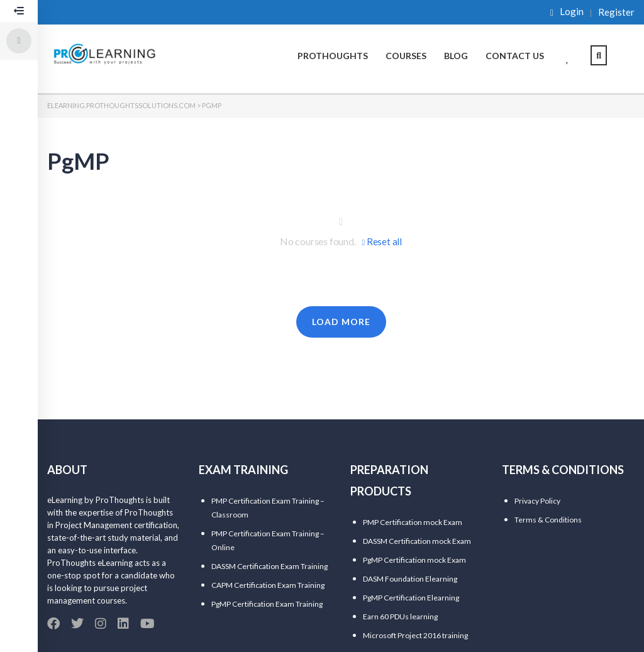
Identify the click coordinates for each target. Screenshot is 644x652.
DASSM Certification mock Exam (417, 541)
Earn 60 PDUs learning (400, 616)
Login (567, 12)
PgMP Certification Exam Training (267, 604)
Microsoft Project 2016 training (415, 635)
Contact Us (515, 56)
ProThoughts (333, 56)
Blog (456, 56)
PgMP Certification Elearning (411, 598)
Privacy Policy (537, 501)
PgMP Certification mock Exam (414, 560)
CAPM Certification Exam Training (268, 585)
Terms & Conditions (548, 520)
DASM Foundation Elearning (410, 579)
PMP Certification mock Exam (413, 522)
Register (616, 12)
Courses (406, 56)
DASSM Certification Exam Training (269, 566)
